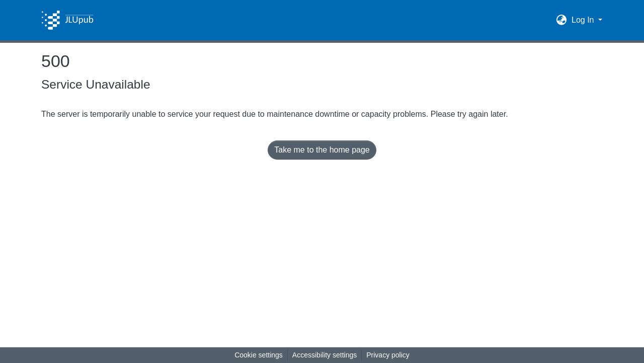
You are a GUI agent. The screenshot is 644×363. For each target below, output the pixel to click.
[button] (67, 20)
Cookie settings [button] (259, 355)
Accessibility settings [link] (325, 355)
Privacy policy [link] (388, 355)
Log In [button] (584, 20)
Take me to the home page (322, 150)
